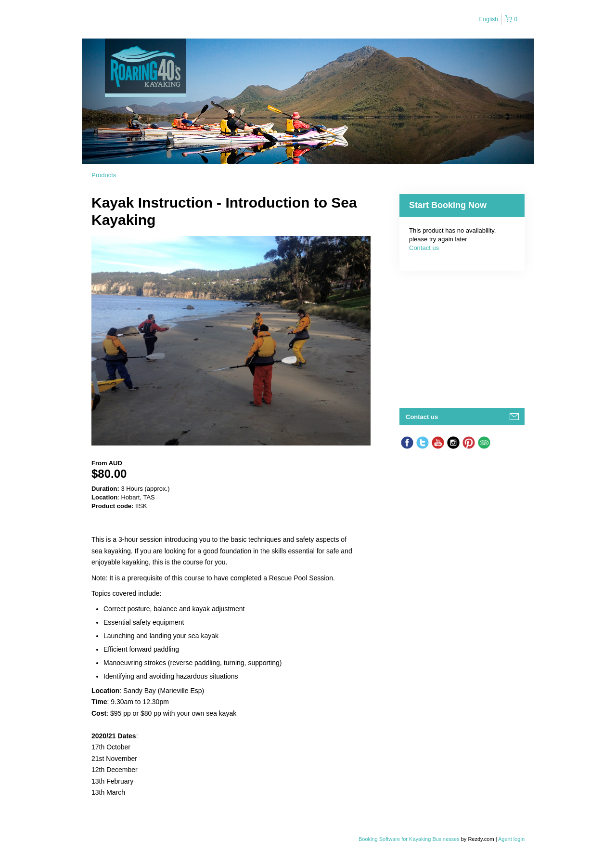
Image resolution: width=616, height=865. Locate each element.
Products (104, 175)
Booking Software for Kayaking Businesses (410, 839)
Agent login (511, 839)
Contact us (424, 248)
